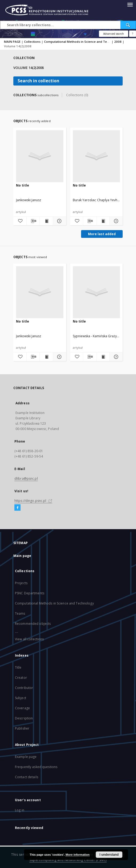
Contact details (27, 777)
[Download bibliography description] (33, 221)
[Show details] (59, 221)
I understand (109, 855)
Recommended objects (33, 624)
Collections (32, 42)
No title (23, 185)
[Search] (128, 25)
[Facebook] (17, 508)
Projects (21, 583)
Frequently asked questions (36, 767)
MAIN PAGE (12, 42)
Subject (21, 698)
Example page (26, 757)
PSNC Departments (30, 593)
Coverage (22, 708)
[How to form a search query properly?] (133, 34)
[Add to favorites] (20, 221)
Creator (21, 678)
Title (18, 667)
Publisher (22, 728)
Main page (22, 556)
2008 (118, 42)
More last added (102, 234)
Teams (20, 613)
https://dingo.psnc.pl (33, 501)
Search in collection (38, 81)
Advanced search (114, 34)
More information (78, 855)
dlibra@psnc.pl (26, 478)
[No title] (40, 156)
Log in (20, 810)
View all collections (29, 639)
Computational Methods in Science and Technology (83, 42)
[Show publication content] (46, 221)
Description (24, 718)
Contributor (24, 688)
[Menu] (130, 4)
